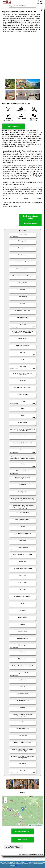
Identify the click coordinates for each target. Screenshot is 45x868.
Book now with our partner (30, 217)
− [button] (5, 802)
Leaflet (30, 825)
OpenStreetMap (38, 825)
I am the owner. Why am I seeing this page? (14, 847)
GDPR (17, 866)
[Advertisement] (22, 56)
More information (30, 223)
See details (23, 840)
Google (26, 862)
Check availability (14, 127)
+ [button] (5, 799)
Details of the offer (22, 831)
